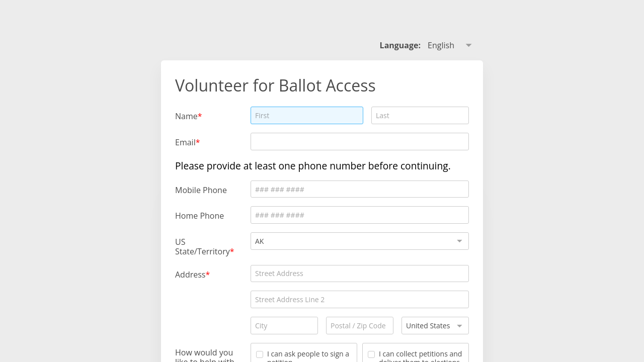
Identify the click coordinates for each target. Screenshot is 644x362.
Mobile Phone (201, 190)
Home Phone (199, 215)
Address (190, 274)
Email (185, 142)
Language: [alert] (400, 45)
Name (186, 116)
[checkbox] (260, 354)
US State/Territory (203, 246)
